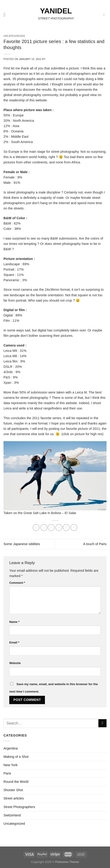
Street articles (14, 798)
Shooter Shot (13, 790)
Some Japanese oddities (22, 544)
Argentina (11, 748)
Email (14, 642)
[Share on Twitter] (51, 528)
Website (15, 663)
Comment (17, 583)
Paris (7, 773)
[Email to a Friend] (59, 528)
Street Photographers (19, 807)
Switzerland (12, 815)
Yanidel (56, 11)
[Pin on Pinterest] (66, 528)
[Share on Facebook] (44, 528)
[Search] (105, 15)
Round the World (16, 782)
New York (11, 765)
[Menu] (6, 15)
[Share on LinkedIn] (74, 528)
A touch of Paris (95, 544)
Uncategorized (14, 824)
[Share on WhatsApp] (36, 528)
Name (14, 622)
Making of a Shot (16, 757)
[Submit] (102, 723)
